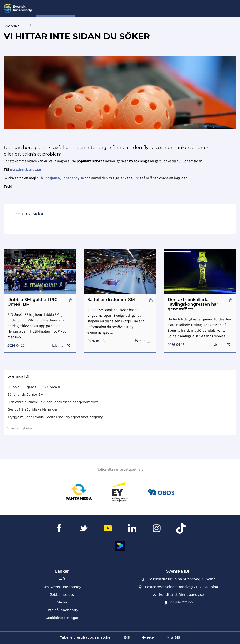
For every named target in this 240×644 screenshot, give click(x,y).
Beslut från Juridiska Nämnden (33, 409)
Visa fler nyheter (20, 428)
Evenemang (147, 9)
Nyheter (102, 9)
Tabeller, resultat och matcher (86, 638)
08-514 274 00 (182, 603)
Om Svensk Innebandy (62, 587)
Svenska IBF (15, 26)
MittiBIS (173, 638)
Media (62, 603)
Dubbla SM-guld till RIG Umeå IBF (36, 387)
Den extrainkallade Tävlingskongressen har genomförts (53, 402)
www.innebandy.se (25, 169)
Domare (123, 9)
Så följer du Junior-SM (26, 395)
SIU (86, 9)
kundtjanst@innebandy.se (182, 595)
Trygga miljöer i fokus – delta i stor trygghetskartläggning (56, 417)
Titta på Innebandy (62, 610)
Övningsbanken (178, 9)
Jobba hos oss (62, 595)
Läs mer (61, 345)
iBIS (127, 638)
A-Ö (62, 579)
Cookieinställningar (62, 618)
